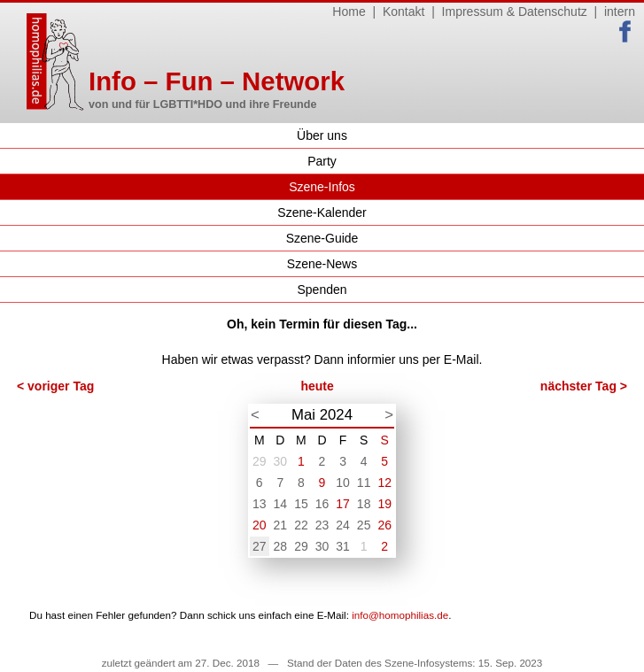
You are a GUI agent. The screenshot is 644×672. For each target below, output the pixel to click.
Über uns (322, 135)
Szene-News (322, 264)
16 (322, 504)
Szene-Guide (322, 238)
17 (343, 504)
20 (260, 525)
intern (620, 12)
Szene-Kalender (322, 212)
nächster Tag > (584, 386)
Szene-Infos (322, 187)
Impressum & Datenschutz (515, 12)
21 (281, 525)
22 (301, 525)
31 (343, 546)
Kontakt (403, 12)
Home (349, 12)
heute (317, 386)
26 (384, 525)
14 (281, 504)
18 (364, 504)
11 (364, 483)
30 (281, 461)
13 (260, 504)
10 (343, 483)
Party (322, 161)
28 (281, 546)
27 (260, 546)
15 (301, 504)
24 (343, 525)
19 (384, 504)
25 (364, 525)
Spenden (322, 290)
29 (260, 461)
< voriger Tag (55, 386)
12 (384, 483)
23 (322, 525)
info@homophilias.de (400, 615)
